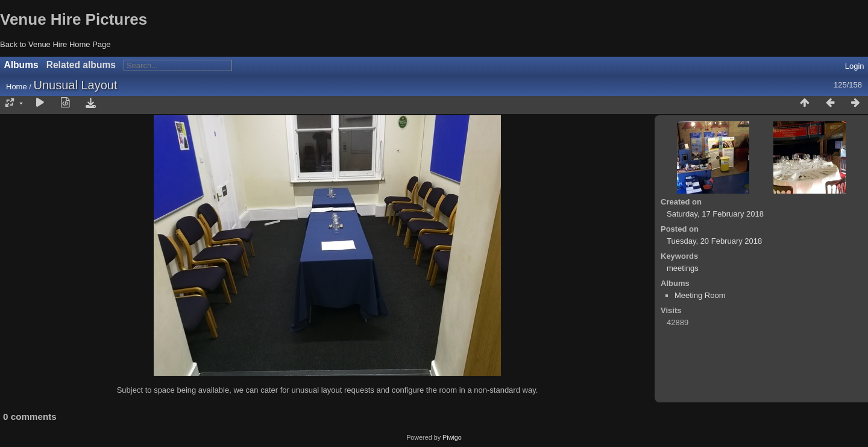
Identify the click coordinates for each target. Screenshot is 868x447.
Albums (21, 65)
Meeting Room (700, 295)
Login (855, 66)
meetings (683, 268)
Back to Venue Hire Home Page (55, 44)
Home (17, 87)
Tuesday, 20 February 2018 (714, 241)
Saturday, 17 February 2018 (715, 214)
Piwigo (452, 437)
